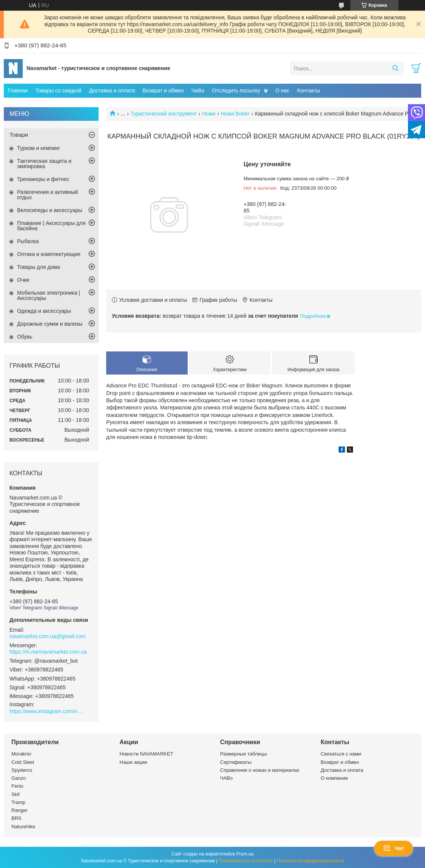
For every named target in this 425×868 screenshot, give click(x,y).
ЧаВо (198, 91)
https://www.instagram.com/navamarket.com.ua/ (47, 711)
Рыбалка (28, 241)
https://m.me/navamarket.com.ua (48, 652)
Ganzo (19, 778)
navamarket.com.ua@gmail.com (48, 636)
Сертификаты (236, 762)
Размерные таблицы (244, 754)
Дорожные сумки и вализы (50, 324)
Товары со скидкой (58, 91)
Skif (16, 794)
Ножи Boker (235, 114)
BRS (16, 818)
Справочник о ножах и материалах (260, 770)
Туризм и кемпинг (39, 148)
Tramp (18, 802)
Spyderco (22, 770)
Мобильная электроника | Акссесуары (49, 295)
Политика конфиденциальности (310, 861)
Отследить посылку (236, 91)
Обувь (25, 337)
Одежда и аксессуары (44, 311)
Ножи (209, 114)
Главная (18, 91)
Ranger (20, 810)
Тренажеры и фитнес (43, 179)
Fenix (17, 786)
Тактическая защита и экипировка (44, 164)
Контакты (309, 91)
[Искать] (395, 69)
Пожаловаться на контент (246, 861)
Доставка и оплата (112, 91)
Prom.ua (245, 854)
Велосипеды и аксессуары (50, 210)
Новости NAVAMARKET (146, 754)
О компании (334, 778)
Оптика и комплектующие (49, 254)
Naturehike (23, 827)
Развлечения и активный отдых (48, 195)
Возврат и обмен (163, 91)
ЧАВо (227, 778)
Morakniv (21, 754)
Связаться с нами (341, 754)
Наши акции (133, 762)
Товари (19, 135)
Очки (23, 280)
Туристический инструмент (164, 114)
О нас (282, 91)
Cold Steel (23, 762)
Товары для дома (38, 267)
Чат (394, 848)
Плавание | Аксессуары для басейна (51, 226)
